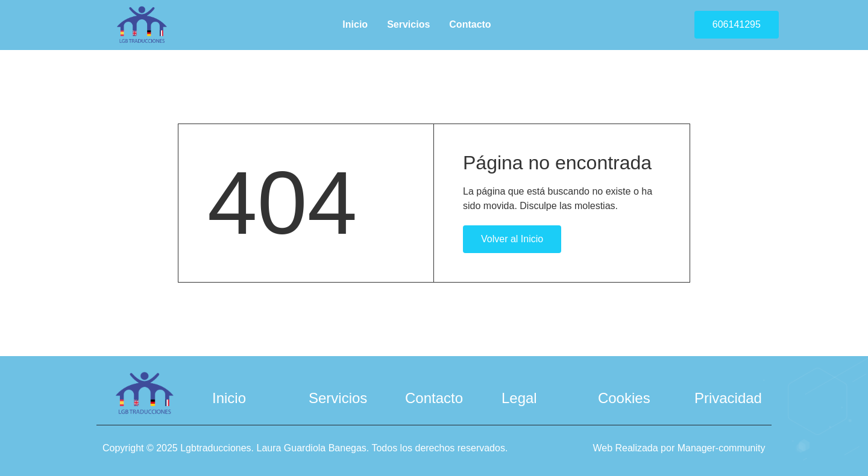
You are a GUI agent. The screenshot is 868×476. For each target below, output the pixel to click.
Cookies (624, 397)
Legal (519, 397)
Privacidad (728, 397)
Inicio (355, 24)
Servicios (408, 24)
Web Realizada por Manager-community (679, 447)
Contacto (470, 24)
